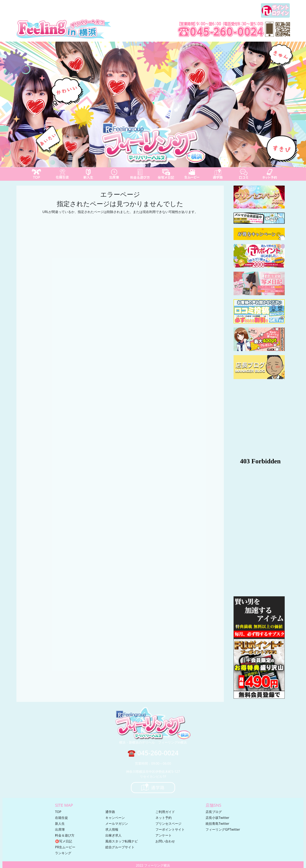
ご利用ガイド (165, 812)
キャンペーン (115, 818)
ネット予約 (164, 818)
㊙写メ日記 (64, 841)
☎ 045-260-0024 (153, 753)
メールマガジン (117, 824)
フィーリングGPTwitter (223, 829)
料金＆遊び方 (65, 835)
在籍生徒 (61, 818)
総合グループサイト (120, 847)
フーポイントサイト (170, 829)
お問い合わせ (165, 841)
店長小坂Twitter (217, 818)
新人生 (60, 824)
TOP (58, 812)
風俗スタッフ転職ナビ (122, 841)
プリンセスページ (168, 824)
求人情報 (112, 829)
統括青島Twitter (217, 824)
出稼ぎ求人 (113, 835)
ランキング (63, 853)
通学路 (110, 812)
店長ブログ (214, 812)
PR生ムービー (65, 847)
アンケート (164, 835)
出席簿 (60, 829)
